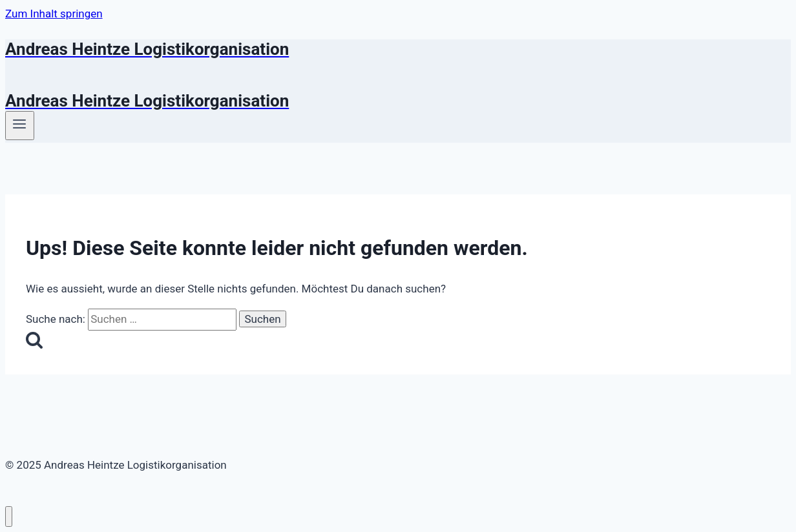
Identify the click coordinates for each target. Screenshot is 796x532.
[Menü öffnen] (20, 125)
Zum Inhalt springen (54, 14)
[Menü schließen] (9, 517)
